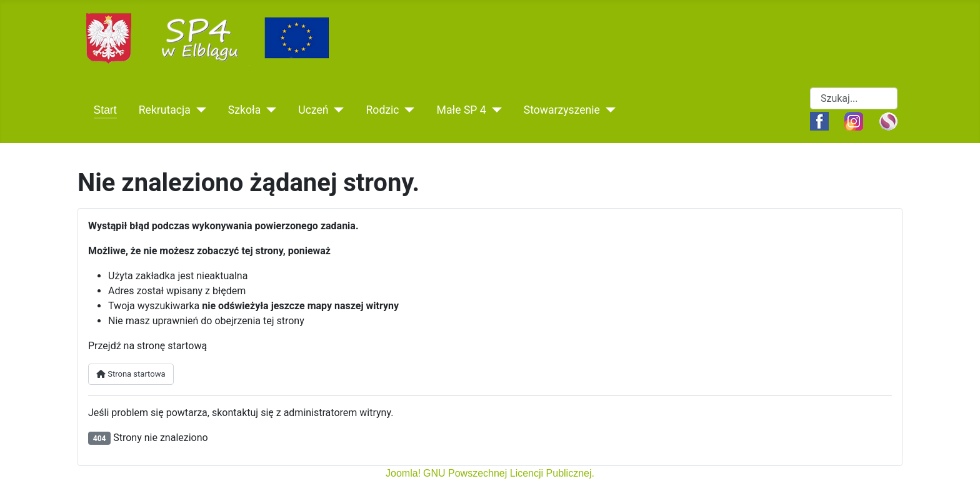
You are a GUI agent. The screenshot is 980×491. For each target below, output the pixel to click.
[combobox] (854, 98)
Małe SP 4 (462, 110)
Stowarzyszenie (562, 110)
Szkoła (244, 110)
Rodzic (383, 110)
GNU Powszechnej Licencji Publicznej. (509, 473)
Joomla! (403, 473)
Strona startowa (131, 374)
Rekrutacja (165, 110)
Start (105, 110)
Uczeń (313, 110)
